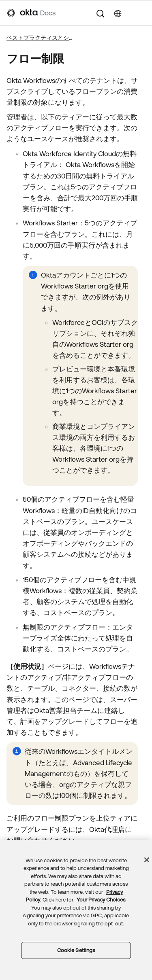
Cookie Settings (76, 950)
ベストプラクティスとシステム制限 (39, 38)
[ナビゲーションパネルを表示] (141, 13)
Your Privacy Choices (101, 900)
